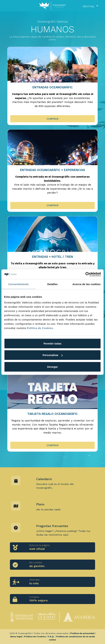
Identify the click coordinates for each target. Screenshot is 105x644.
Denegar (52, 367)
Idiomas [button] (89, 6)
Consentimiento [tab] (19, 284)
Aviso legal (16, 637)
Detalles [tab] (52, 284)
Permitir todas (53, 343)
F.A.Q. (51, 637)
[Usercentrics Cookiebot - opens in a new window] (85, 274)
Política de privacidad (82, 633)
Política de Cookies (40, 328)
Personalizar (53, 355)
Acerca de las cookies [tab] (87, 284)
